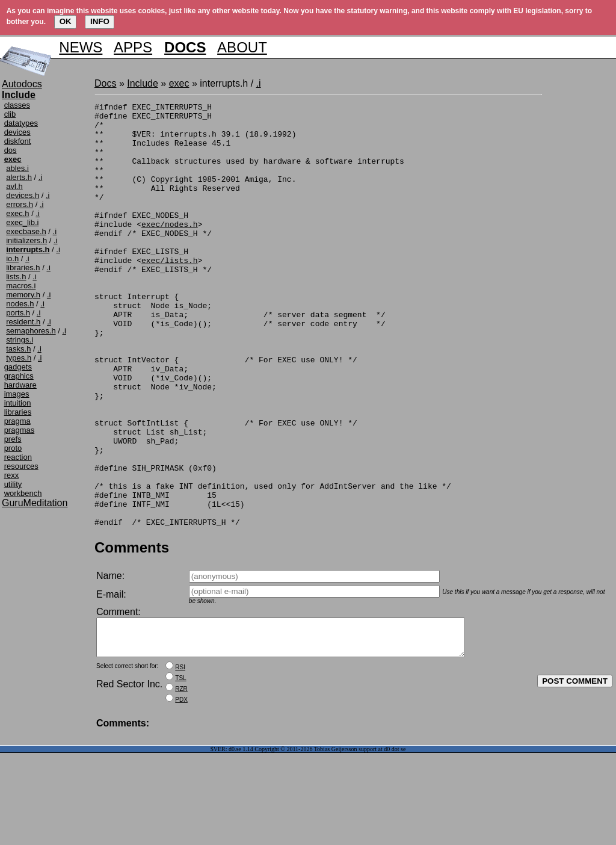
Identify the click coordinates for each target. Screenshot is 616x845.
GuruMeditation (35, 503)
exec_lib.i (22, 222)
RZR (181, 781)
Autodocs (22, 84)
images (17, 394)
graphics (19, 376)
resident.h (23, 322)
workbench (23, 493)
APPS (133, 47)
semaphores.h (31, 331)
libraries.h (23, 268)
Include (143, 83)
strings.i (20, 340)
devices (17, 132)
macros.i (21, 286)
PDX (181, 792)
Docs (105, 83)
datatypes (21, 123)
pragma (17, 421)
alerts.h (19, 177)
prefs (13, 439)
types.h (19, 358)
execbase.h (26, 231)
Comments (132, 632)
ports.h (18, 313)
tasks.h (18, 349)
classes (17, 105)
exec (179, 83)
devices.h (23, 195)
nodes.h (20, 304)
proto (13, 448)
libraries (18, 412)
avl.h (14, 186)
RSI (180, 759)
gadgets (18, 367)
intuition (18, 403)
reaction (18, 457)
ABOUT (242, 47)
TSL (180, 770)
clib (10, 114)
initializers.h (26, 240)
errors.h (20, 204)
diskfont (18, 141)
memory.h (23, 295)
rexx (12, 475)
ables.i (17, 168)
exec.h (17, 213)
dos (11, 150)
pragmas (20, 430)
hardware (20, 385)
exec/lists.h (170, 292)
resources (21, 466)
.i (41, 177)
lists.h (16, 277)
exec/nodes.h (170, 249)
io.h (12, 258)
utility (13, 484)
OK (66, 21)
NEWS (81, 47)
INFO (100, 21)
